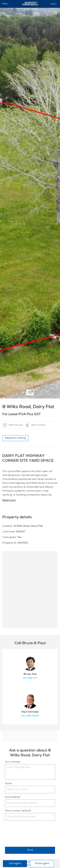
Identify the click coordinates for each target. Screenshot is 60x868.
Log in (53, 4)
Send (30, 850)
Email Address (13, 797)
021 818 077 (30, 678)
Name (8, 784)
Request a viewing (15, 438)
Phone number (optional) (18, 811)
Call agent (15, 864)
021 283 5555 (30, 716)
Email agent (42, 864)
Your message (12, 762)
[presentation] (29, 834)
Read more (9, 500)
